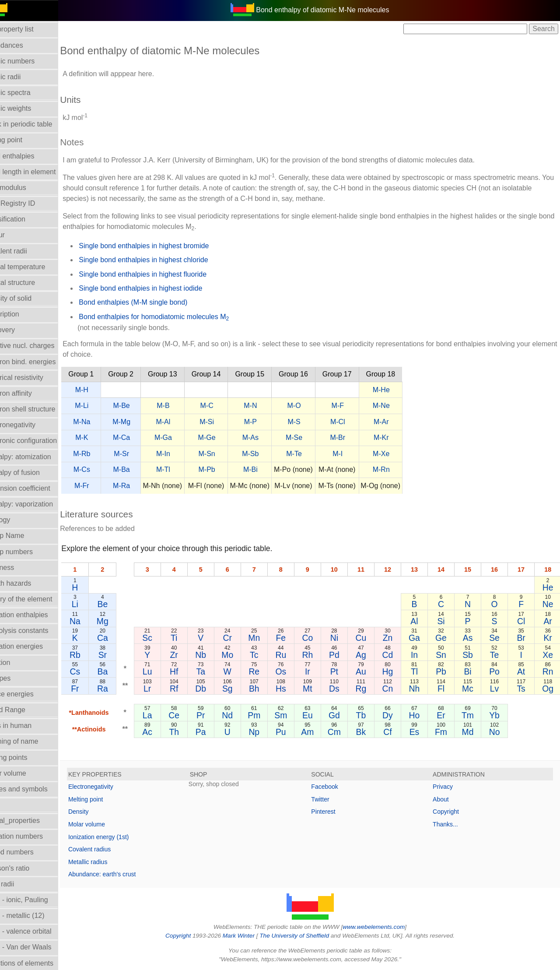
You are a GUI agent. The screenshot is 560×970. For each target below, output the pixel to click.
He (548, 587)
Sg (243, 689)
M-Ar (402, 422)
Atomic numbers (30, 61)
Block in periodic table (39, 124)
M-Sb (271, 454)
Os (294, 671)
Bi (472, 671)
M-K (102, 438)
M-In (184, 454)
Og (549, 689)
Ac (167, 732)
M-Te (315, 454)
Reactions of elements (39, 963)
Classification (25, 219)
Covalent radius (110, 849)
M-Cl (358, 422)
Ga (421, 638)
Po (497, 671)
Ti (192, 638)
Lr (166, 689)
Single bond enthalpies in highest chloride (164, 260)
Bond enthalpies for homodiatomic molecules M (174, 317)
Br (523, 638)
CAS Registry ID (30, 203)
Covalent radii (26, 251)
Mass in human (29, 726)
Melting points (26, 757)
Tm (472, 715)
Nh (421, 689)
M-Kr (402, 438)
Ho (421, 715)
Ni (345, 638)
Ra (123, 689)
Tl (421, 671)
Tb (370, 715)
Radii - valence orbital (38, 931)
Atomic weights (28, 108)
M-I (358, 454)
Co (320, 638)
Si (446, 621)
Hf (192, 671)
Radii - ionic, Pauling (37, 900)
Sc (167, 638)
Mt (319, 689)
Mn (268, 638)
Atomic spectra (28, 93)
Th (192, 732)
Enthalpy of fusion (33, 473)
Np (268, 732)
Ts (523, 689)
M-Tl (184, 469)
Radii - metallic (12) (35, 916)
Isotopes (18, 678)
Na (96, 621)
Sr (123, 655)
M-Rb (102, 454)
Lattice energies (30, 694)
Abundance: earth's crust (122, 874)
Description (22, 314)
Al (421, 621)
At (523, 671)
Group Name (25, 536)
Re (268, 671)
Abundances (24, 45)
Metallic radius (108, 862)
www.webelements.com (384, 927)
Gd (345, 715)
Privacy (448, 787)
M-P (271, 422)
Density (99, 812)
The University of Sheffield (305, 936)
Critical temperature (35, 267)
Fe (294, 638)
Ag (371, 655)
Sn (447, 655)
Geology (18, 520)
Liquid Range (25, 710)
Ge (447, 638)
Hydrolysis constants (37, 631)
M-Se (315, 438)
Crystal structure (30, 283)
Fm (447, 732)
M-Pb (227, 469)
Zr (192, 655)
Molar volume (26, 773)
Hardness (20, 568)
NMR (13, 805)
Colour (15, 235)
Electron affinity (29, 393)
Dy (396, 715)
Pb (447, 671)
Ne (548, 604)
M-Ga (184, 438)
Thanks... (451, 824)
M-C (227, 406)
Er (446, 715)
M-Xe (402, 454)
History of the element (39, 599)
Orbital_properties (33, 821)
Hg (396, 671)
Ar (548, 621)
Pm (268, 715)
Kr (548, 638)
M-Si (227, 422)
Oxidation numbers (34, 836)
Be (123, 604)
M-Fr (102, 486)
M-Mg (142, 422)
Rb (96, 655)
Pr (218, 715)
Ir (319, 671)
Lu (167, 671)
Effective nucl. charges (40, 346)
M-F (358, 406)
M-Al (184, 422)
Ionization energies (34, 646)
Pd (345, 655)
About (446, 799)
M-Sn (227, 454)
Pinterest (334, 812)
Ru (294, 655)
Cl (523, 621)
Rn (548, 671)
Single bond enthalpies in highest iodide (161, 288)
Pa (217, 732)
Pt (345, 671)
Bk (370, 732)
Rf (192, 689)
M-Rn (402, 469)
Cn (396, 689)
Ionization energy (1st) (119, 837)
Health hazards (28, 583)
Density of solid (29, 298)
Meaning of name (32, 741)
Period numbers (30, 852)
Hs (294, 689)
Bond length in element (41, 172)
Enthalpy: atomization (38, 457)
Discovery (20, 330)
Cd (396, 655)
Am (319, 732)
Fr (95, 689)
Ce (192, 715)
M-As (271, 438)
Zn (396, 638)
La (167, 715)
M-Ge (227, 438)
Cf (396, 732)
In (421, 655)
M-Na (102, 422)
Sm (294, 715)
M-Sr (142, 454)
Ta (217, 671)
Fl (447, 689)
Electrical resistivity (34, 378)
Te (497, 655)
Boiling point (24, 140)
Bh (269, 689)
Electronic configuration (41, 441)
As (472, 638)
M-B (184, 406)
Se (497, 638)
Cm (345, 732)
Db (218, 689)
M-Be (142, 406)
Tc (268, 655)
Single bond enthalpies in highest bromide (164, 246)
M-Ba (142, 469)
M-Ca (142, 438)
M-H (102, 390)
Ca (123, 638)
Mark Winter (249, 936)
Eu (319, 715)
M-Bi (271, 469)
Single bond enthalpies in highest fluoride (163, 274)
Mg (123, 621)
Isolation (18, 662)
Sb (472, 655)
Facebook (335, 787)
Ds (345, 689)
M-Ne (402, 406)
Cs (95, 671)
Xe (549, 655)
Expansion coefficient (38, 488)
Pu (294, 732)
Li (95, 604)
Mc (472, 689)
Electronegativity (30, 425)
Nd (243, 715)
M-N (271, 406)
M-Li (102, 406)
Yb (497, 715)
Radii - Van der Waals (38, 947)
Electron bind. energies (41, 362)
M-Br (358, 438)
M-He (402, 390)
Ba (123, 671)
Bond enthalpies (30, 156)
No (498, 732)
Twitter (331, 799)
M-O (314, 406)
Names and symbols (37, 789)
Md (472, 732)
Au (371, 671)
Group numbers (29, 552)
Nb (218, 655)
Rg (370, 689)
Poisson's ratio (28, 868)
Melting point (106, 799)
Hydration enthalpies (37, 615)
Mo (243, 655)
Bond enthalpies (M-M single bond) (154, 302)
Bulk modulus (26, 188)
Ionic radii (20, 884)
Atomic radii (23, 77)
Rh (320, 655)
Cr (243, 638)
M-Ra (142, 486)
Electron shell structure (40, 409)
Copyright (451, 812)
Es (421, 732)
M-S (314, 422)
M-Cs (102, 469)
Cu (370, 638)
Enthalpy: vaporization (39, 504)
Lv (497, 689)
